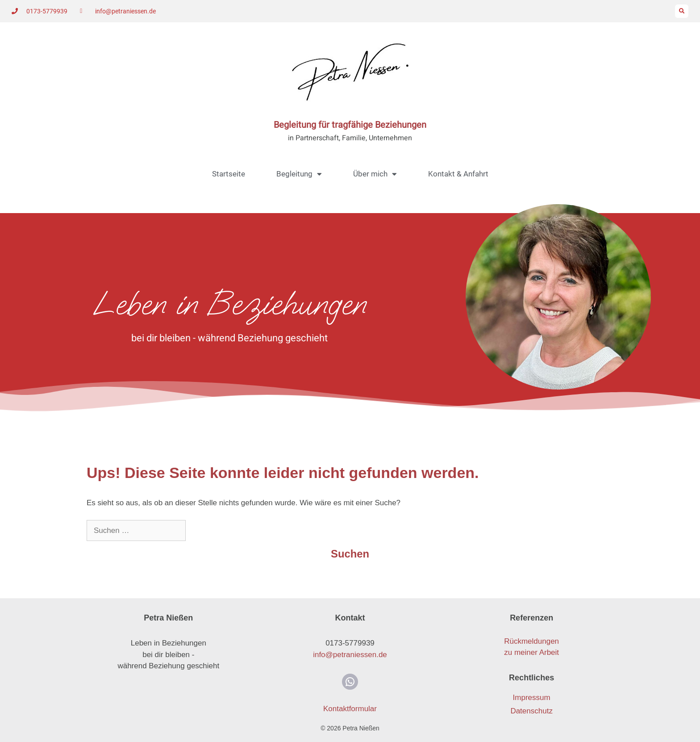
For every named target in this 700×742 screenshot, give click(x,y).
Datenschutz (531, 711)
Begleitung (299, 174)
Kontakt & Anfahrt (458, 174)
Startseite (229, 174)
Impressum (532, 698)
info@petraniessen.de (350, 655)
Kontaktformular (350, 709)
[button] (682, 11)
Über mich (375, 174)
